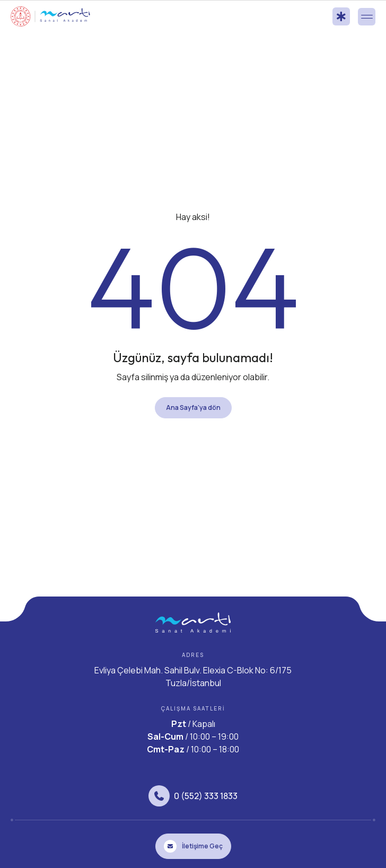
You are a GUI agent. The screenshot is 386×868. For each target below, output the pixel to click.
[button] (367, 17)
